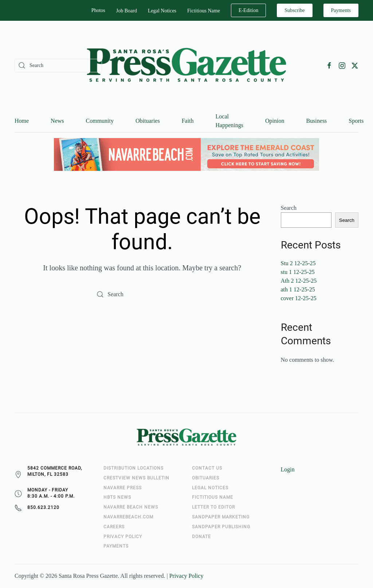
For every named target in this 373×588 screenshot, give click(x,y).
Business (316, 121)
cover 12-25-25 (299, 299)
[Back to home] (186, 65)
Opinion (275, 121)
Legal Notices (162, 11)
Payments (341, 10)
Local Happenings (229, 121)
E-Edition (248, 10)
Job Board (127, 11)
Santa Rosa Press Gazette (88, 576)
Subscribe (295, 10)
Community (100, 121)
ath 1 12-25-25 (298, 290)
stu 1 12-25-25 (298, 272)
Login (288, 470)
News (57, 121)
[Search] (58, 65)
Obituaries (148, 121)
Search (289, 208)
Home (22, 121)
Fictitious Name (204, 11)
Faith (188, 121)
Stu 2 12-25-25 (298, 264)
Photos (98, 10)
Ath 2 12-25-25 (299, 281)
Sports (356, 121)
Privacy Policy (186, 576)
